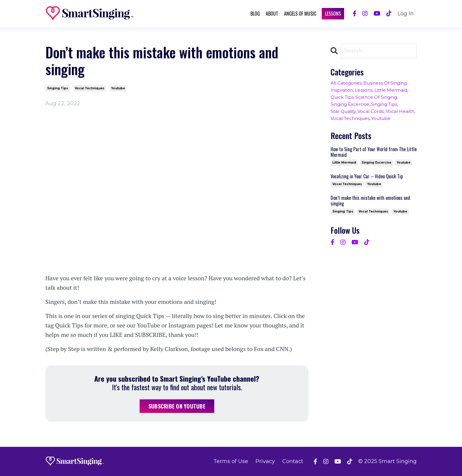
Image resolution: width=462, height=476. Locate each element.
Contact (293, 461)
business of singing (385, 83)
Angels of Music (300, 14)
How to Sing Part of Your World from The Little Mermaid (374, 152)
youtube (118, 88)
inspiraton (342, 90)
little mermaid (391, 90)
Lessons (333, 14)
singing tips (58, 88)
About (272, 14)
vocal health (400, 111)
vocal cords (371, 111)
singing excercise (350, 104)
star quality (343, 111)
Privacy (265, 461)
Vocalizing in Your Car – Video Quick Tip (367, 176)
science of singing (376, 97)
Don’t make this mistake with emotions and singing (370, 201)
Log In (406, 14)
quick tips (342, 97)
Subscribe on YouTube (177, 406)
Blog (255, 14)
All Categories (346, 83)
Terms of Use (231, 461)
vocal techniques (90, 88)
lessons (364, 90)
